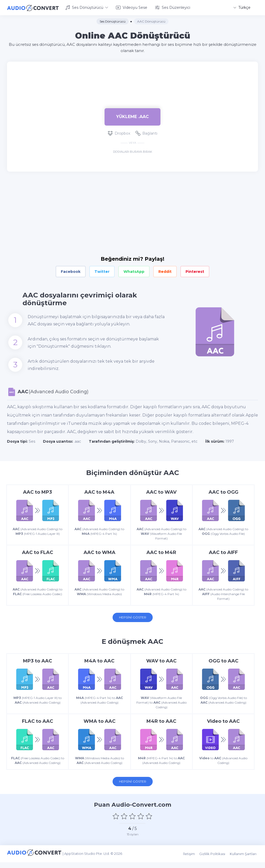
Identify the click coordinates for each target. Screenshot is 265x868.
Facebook (71, 271)
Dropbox (119, 133)
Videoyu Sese (132, 7)
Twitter (102, 271)
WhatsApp (134, 271)
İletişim (192, 860)
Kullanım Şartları (245, 860)
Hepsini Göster (133, 619)
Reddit (165, 271)
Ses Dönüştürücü (87, 7)
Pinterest (195, 271)
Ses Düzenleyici (173, 7)
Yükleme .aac (132, 116)
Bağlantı (146, 133)
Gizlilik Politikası (215, 860)
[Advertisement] (132, 78)
